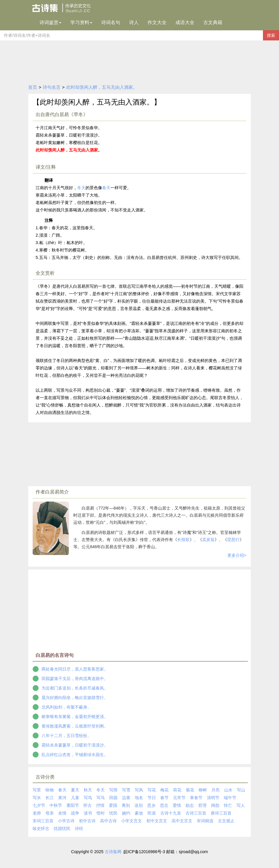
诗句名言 (52, 87)
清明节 (213, 798)
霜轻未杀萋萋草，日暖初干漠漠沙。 (75, 745)
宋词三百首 (43, 821)
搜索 (271, 35)
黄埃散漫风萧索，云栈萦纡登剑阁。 (75, 726)
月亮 (215, 790)
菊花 (190, 790)
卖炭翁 (208, 540)
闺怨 (215, 805)
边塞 (126, 798)
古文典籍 (213, 22)
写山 (241, 790)
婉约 (126, 813)
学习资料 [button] (81, 22)
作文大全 (157, 22)
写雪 (126, 790)
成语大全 (185, 22)
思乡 (151, 805)
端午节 (230, 798)
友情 (62, 813)
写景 (37, 790)
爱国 (113, 805)
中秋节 (56, 805)
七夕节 (39, 805)
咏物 (50, 790)
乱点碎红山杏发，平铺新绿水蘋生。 (75, 755)
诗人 (134, 22)
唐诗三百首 (221, 813)
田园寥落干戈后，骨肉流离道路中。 (75, 679)
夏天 (75, 790)
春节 (164, 798)
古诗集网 (113, 852)
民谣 (152, 813)
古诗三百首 (196, 813)
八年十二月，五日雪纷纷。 (66, 736)
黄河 (62, 798)
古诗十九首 (171, 813)
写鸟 (88, 798)
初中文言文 (157, 821)
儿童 (75, 798)
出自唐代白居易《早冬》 (62, 114)
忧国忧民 (62, 829)
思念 (164, 805)
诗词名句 (111, 22)
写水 (37, 798)
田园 (113, 798)
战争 (75, 813)
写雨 (113, 790)
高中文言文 (182, 821)
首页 (33, 87)
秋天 (88, 790)
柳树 (203, 790)
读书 (88, 813)
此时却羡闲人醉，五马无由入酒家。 (102, 87)
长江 (50, 798)
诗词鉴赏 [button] (50, 22)
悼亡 (228, 805)
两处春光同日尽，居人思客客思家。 (75, 669)
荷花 (177, 790)
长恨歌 (183, 540)
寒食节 (196, 798)
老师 (37, 813)
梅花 (164, 790)
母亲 (50, 813)
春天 (106, 188)
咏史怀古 (41, 829)
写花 (152, 790)
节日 (152, 798)
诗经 (79, 829)
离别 (126, 805)
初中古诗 (87, 821)
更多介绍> (237, 555)
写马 (101, 798)
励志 (190, 805)
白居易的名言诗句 (55, 655)
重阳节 (73, 805)
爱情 (177, 805)
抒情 (100, 805)
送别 (139, 805)
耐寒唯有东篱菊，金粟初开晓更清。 (75, 717)
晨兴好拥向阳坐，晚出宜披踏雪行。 (75, 698)
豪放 (139, 813)
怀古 (88, 805)
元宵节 (179, 798)
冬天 (81, 188)
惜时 (101, 813)
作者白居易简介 (52, 492)
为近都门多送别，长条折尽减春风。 (75, 688)
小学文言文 (131, 821)
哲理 (202, 805)
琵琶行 (233, 540)
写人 (241, 805)
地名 (139, 798)
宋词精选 (205, 821)
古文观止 (226, 821)
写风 (139, 790)
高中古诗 (108, 821)
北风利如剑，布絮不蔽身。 (66, 707)
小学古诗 (66, 821)
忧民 (113, 813)
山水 (228, 790)
